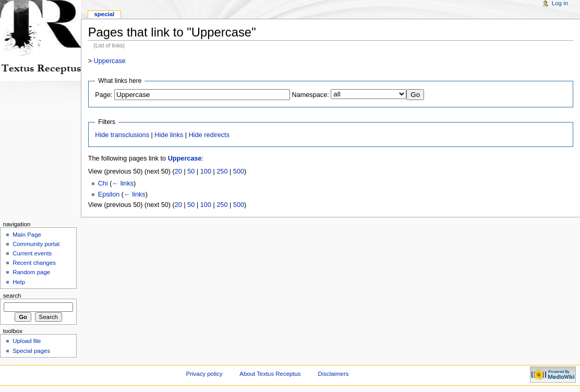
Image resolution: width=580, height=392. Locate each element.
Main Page (27, 235)
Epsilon (109, 194)
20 (178, 171)
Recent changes (34, 263)
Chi (103, 183)
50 (191, 171)
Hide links (169, 135)
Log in (560, 3)
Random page (31, 272)
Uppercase (110, 61)
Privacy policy (204, 374)
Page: (104, 95)
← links (123, 183)
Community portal (36, 244)
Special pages (31, 351)
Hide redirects (209, 135)
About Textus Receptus (270, 374)
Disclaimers (333, 374)
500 (239, 171)
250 (222, 171)
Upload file (27, 341)
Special (104, 14)
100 (206, 171)
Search (12, 296)
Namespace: (311, 95)
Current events (32, 253)
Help (19, 282)
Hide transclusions (122, 135)
